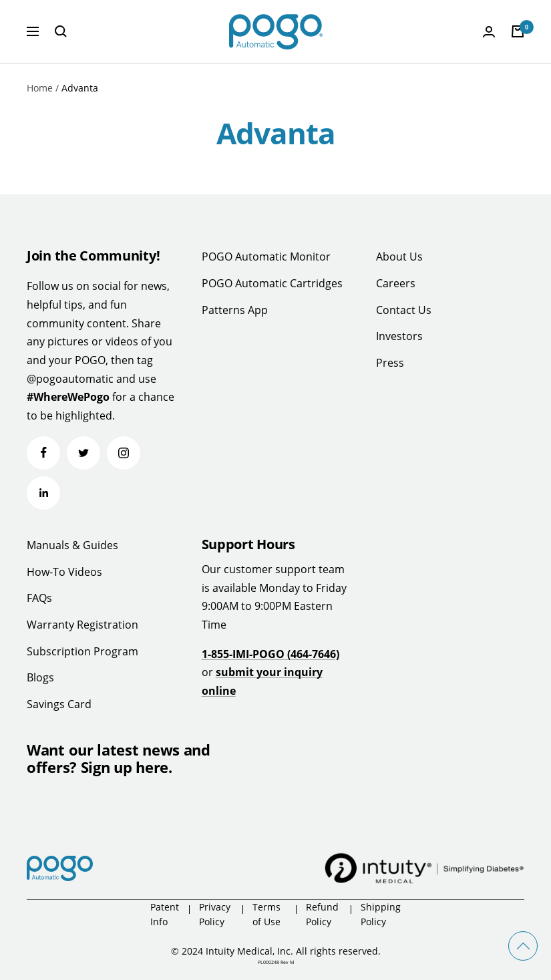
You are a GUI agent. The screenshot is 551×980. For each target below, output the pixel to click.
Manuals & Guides (72, 545)
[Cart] (518, 31)
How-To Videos (64, 572)
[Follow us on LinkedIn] (43, 493)
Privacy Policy (215, 914)
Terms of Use (266, 914)
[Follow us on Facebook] (43, 453)
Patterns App (235, 310)
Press (390, 363)
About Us (399, 257)
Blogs (40, 677)
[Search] (61, 31)
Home (40, 88)
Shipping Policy (381, 914)
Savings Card (59, 704)
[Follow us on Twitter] (83, 453)
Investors (399, 336)
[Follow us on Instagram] (124, 453)
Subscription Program (82, 651)
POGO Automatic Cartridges (272, 283)
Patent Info (165, 914)
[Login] (489, 32)
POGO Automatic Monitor (266, 257)
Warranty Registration (82, 625)
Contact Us (404, 310)
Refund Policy (322, 914)
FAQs (39, 598)
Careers (396, 283)
